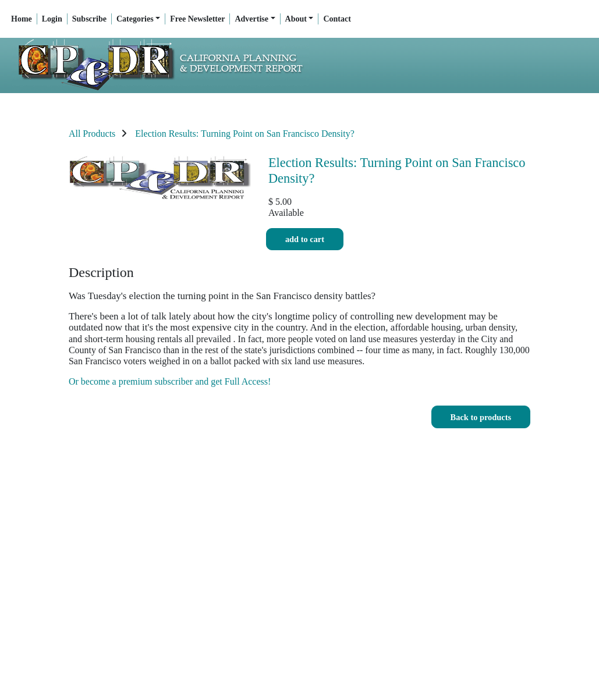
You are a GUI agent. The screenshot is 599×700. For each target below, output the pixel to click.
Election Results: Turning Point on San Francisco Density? (244, 134)
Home (22, 19)
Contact (337, 19)
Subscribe (89, 19)
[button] (481, 417)
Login (52, 19)
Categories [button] (135, 19)
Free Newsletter (197, 19)
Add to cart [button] (305, 239)
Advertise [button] (251, 19)
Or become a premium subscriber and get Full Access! (170, 381)
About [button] (296, 19)
